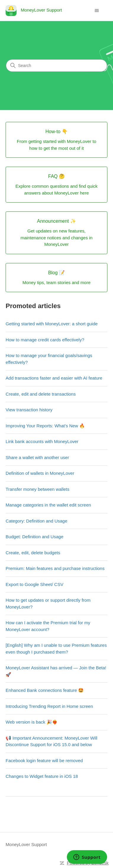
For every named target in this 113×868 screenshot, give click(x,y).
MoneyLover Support (26, 844)
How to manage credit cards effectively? (45, 340)
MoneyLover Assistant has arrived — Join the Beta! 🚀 (56, 671)
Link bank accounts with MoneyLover (42, 441)
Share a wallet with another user (37, 457)
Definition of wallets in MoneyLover (40, 473)
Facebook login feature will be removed (44, 761)
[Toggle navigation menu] (97, 11)
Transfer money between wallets (37, 489)
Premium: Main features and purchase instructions (55, 568)
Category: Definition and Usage (36, 521)
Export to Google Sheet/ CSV (34, 584)
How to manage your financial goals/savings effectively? (49, 359)
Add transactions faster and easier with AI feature (54, 378)
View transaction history (29, 410)
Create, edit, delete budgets (33, 553)
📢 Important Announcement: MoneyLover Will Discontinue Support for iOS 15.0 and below (51, 741)
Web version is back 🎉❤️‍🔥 (32, 722)
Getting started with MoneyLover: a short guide (52, 324)
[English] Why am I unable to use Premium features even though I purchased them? (56, 649)
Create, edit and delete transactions (41, 394)
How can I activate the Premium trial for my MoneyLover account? (48, 626)
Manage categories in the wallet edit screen (48, 505)
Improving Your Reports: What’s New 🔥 (45, 426)
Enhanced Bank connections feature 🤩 (45, 690)
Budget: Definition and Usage (34, 537)
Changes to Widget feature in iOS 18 (42, 776)
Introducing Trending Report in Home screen (49, 706)
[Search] (56, 66)
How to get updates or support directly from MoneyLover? (48, 603)
